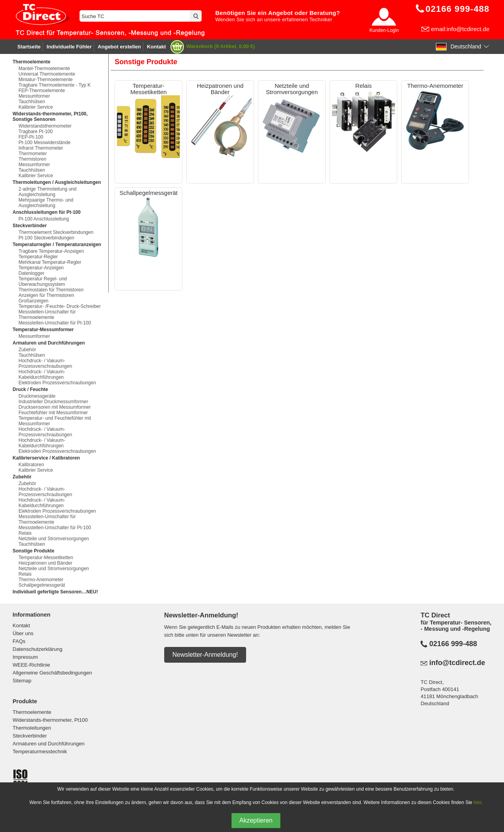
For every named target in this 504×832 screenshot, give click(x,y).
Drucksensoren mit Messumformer (55, 407)
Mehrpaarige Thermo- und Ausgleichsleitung (46, 203)
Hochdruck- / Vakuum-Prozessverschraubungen (45, 363)
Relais (25, 533)
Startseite (29, 47)
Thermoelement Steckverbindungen (56, 232)
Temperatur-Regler (38, 257)
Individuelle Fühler (69, 47)
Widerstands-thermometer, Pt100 (50, 720)
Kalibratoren (31, 465)
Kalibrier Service (36, 107)
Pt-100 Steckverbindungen (46, 238)
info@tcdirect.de (457, 663)
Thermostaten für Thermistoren (51, 290)
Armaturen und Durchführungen (49, 744)
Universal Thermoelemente (47, 74)
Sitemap (22, 681)
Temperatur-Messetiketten (46, 558)
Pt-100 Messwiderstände (44, 143)
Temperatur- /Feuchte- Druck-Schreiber (60, 306)
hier (477, 802)
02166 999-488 (453, 644)
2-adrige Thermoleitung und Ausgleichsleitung (47, 192)
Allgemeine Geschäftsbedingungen (52, 673)
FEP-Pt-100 (31, 137)
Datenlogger (31, 273)
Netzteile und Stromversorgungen (54, 539)
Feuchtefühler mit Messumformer (53, 413)
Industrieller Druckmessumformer (53, 402)
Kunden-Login (384, 30)
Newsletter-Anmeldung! (205, 655)
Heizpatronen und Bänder (45, 563)
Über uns (23, 633)
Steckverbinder (30, 736)
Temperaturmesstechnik (40, 751)
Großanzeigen (33, 301)
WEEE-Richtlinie (31, 665)
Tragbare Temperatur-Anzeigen (51, 251)
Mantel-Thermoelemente (44, 69)
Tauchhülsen (32, 102)
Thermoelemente (32, 712)
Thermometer (33, 154)
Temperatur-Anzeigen (41, 268)
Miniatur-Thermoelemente (45, 80)
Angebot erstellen (119, 47)
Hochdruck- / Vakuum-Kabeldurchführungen (42, 374)
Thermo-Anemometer (41, 580)
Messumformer (34, 96)
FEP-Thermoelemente (42, 91)
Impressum (25, 657)
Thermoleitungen (32, 728)
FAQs (19, 641)
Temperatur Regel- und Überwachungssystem (43, 282)
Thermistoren (32, 159)
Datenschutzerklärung (37, 649)
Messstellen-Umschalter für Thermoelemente (47, 315)
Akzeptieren (256, 820)
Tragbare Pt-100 (36, 132)
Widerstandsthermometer (45, 126)
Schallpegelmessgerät (42, 585)
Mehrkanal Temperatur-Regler (50, 262)
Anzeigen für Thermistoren (46, 295)
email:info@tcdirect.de (460, 29)
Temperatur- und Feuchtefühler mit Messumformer (55, 421)
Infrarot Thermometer (41, 148)
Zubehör (27, 350)
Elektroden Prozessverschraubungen (57, 383)
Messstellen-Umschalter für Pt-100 (55, 323)
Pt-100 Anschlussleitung (44, 219)
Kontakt (156, 47)
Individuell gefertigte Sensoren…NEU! (55, 592)
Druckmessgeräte (37, 396)
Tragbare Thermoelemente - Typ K (55, 85)
